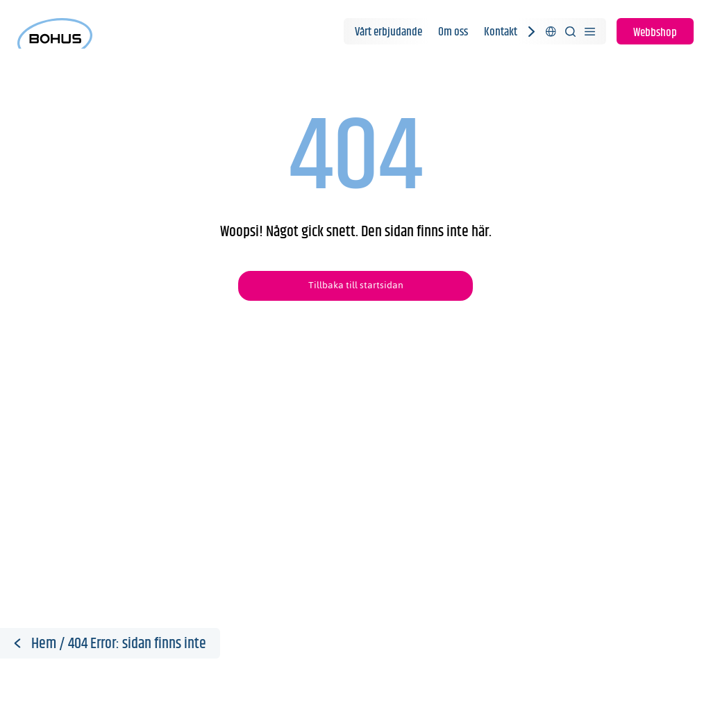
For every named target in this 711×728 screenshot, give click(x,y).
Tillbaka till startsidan (356, 285)
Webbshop (655, 33)
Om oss (453, 32)
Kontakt (501, 32)
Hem (44, 644)
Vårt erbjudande (388, 32)
